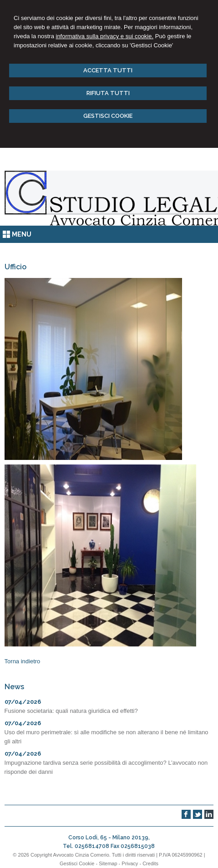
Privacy (130, 863)
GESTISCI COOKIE (108, 116)
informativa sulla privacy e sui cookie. (105, 36)
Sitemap (108, 863)
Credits (150, 863)
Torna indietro (23, 661)
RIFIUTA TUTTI (108, 93)
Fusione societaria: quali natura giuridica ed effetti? (71, 711)
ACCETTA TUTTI (108, 70)
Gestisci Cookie (77, 863)
